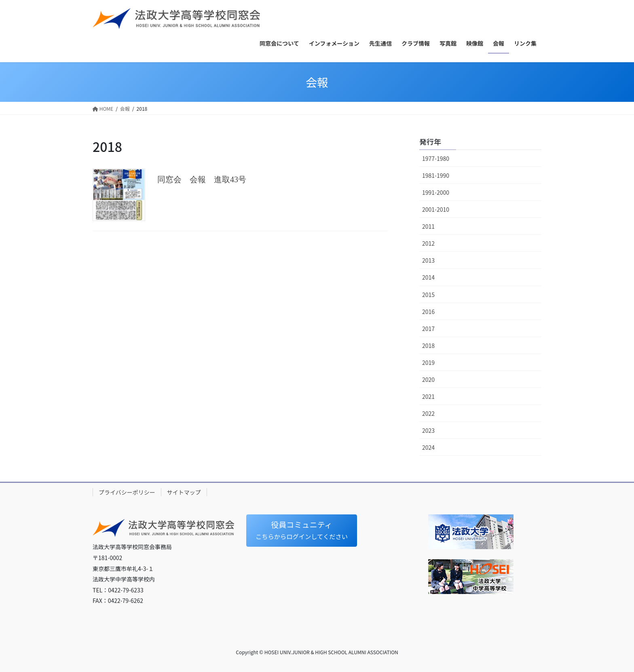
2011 (428, 226)
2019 (428, 362)
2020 (428, 379)
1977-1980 (436, 158)
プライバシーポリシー (127, 492)
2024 (428, 447)
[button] (304, 531)
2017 (428, 329)
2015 (428, 295)
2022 (428, 413)
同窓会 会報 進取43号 (202, 179)
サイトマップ (184, 492)
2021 (428, 396)
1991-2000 (436, 192)
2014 (428, 277)
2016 (428, 312)
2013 (428, 260)
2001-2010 (436, 209)
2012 (428, 243)
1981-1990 (436, 175)
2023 (428, 430)
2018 (428, 345)
